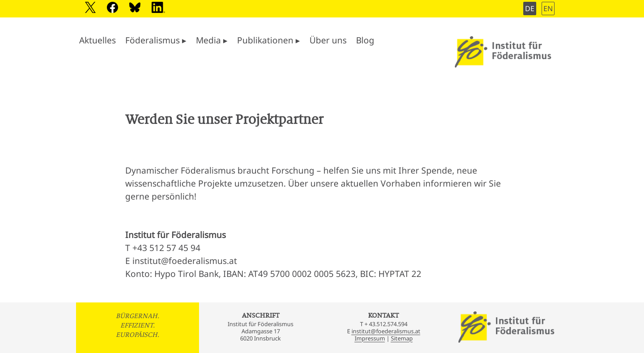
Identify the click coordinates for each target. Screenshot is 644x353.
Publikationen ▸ (269, 40)
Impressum (370, 338)
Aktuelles (97, 40)
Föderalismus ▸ (156, 40)
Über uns (328, 40)
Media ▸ (212, 40)
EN (548, 9)
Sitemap (402, 338)
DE (530, 9)
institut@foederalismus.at (386, 331)
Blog (365, 40)
